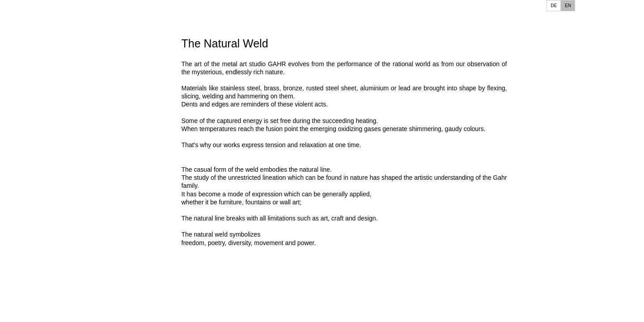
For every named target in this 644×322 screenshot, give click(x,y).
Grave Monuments (46, 286)
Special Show (39, 93)
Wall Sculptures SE (47, 217)
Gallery (29, 107)
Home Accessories (47, 300)
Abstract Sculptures (48, 176)
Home (26, 66)
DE (554, 6)
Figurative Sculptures (50, 189)
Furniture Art (37, 273)
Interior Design (40, 313)
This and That (39, 79)
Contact (30, 120)
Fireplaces (34, 259)
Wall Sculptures (42, 203)
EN (568, 6)
